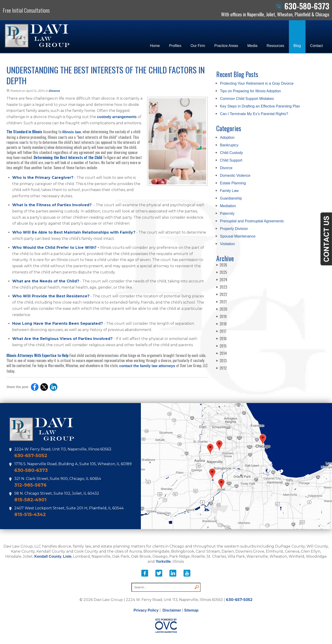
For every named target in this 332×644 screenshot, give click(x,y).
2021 (221, 302)
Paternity (227, 213)
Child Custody (231, 153)
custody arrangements (117, 117)
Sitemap (191, 610)
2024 (222, 280)
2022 (222, 294)
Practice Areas (226, 46)
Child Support (231, 160)
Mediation (228, 206)
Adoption (227, 138)
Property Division (234, 229)
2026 (222, 265)
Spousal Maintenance (238, 236)
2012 (221, 368)
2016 (221, 339)
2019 (221, 316)
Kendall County (48, 556)
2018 (221, 324)
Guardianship (231, 198)
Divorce (54, 91)
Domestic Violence (235, 176)
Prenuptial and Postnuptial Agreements (252, 221)
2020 (222, 309)
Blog (297, 46)
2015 (221, 346)
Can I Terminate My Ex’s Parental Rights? (254, 114)
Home (155, 46)
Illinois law (72, 132)
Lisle (67, 556)
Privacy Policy (146, 610)
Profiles (175, 46)
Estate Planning (233, 183)
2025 (222, 272)
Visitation (227, 244)
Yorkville (163, 561)
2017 (221, 331)
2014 (222, 353)
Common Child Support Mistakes (247, 99)
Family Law (229, 191)
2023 (222, 287)
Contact (316, 46)
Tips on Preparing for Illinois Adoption (250, 91)
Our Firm (198, 46)
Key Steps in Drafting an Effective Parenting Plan (260, 106)
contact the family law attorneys (147, 366)
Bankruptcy (229, 145)
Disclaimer (172, 610)
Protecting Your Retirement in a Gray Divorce (257, 83)
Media (252, 46)
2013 (221, 361)
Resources (275, 46)
